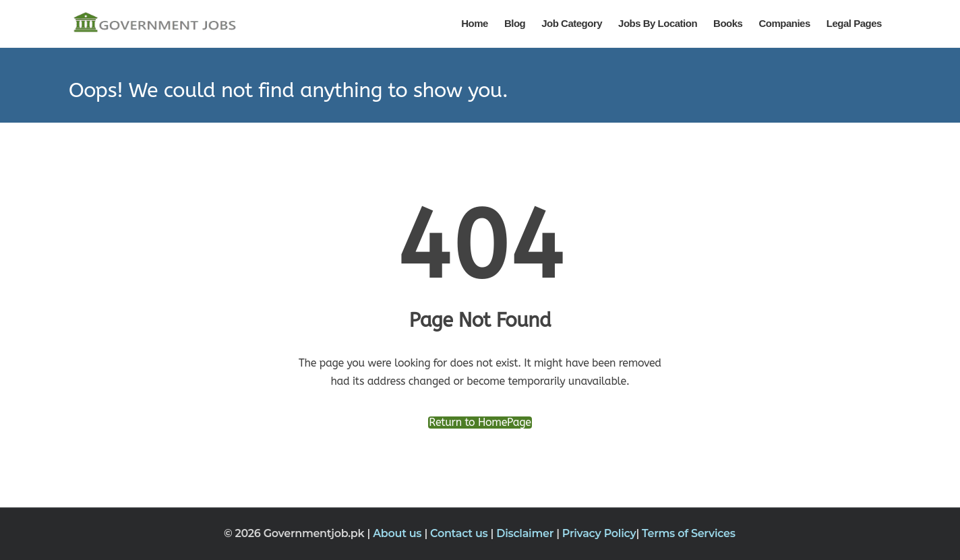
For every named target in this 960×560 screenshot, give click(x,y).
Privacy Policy (599, 533)
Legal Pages (854, 23)
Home (475, 23)
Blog (515, 23)
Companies (784, 23)
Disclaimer (526, 533)
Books (728, 23)
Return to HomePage (480, 423)
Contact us (460, 533)
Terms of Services (689, 533)
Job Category (572, 23)
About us (398, 533)
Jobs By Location (658, 23)
